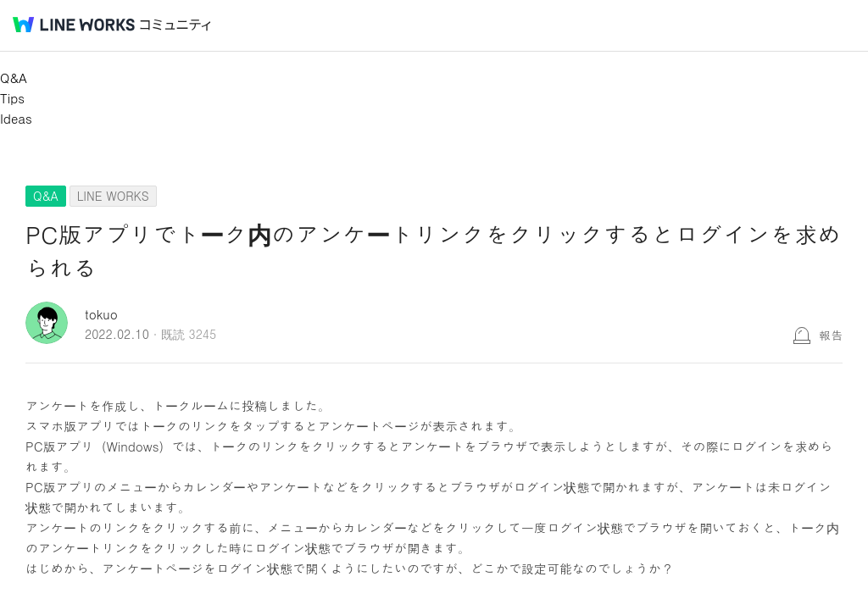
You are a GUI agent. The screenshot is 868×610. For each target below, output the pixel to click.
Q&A (14, 78)
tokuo (101, 314)
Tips (12, 98)
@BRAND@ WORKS (74, 25)
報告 (831, 335)
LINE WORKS (113, 196)
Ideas (16, 118)
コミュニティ (175, 25)
